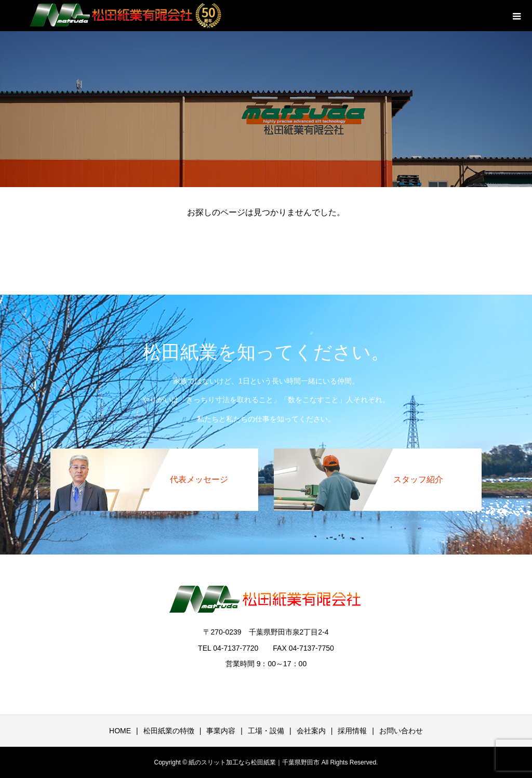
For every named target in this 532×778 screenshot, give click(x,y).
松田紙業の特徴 (169, 731)
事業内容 (221, 731)
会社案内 (311, 731)
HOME (120, 731)
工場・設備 (266, 731)
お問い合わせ (401, 731)
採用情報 (352, 731)
